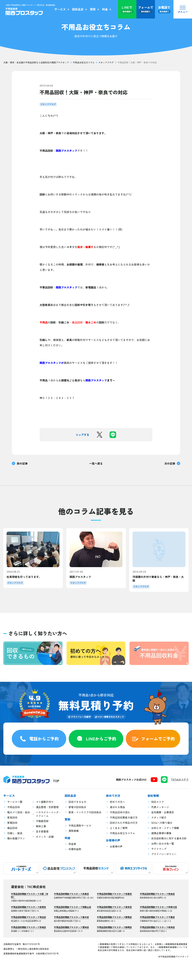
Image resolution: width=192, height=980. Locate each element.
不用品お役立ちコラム (84, 62)
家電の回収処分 (77, 807)
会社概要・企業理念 (163, 812)
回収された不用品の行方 (124, 823)
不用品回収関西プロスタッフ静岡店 (114, 927)
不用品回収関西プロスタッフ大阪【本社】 (30, 895)
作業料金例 (75, 849)
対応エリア (158, 802)
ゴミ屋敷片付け (45, 802)
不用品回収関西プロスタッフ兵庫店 (71, 894)
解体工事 (41, 826)
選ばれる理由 (117, 807)
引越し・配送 (15, 833)
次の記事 (172, 463)
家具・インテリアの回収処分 (85, 812)
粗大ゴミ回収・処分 (19, 812)
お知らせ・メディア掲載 (165, 828)
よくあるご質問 (119, 828)
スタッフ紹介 (159, 817)
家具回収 (12, 817)
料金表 (72, 844)
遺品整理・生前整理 (47, 807)
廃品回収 (12, 828)
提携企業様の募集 (161, 833)
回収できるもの (77, 802)
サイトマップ (159, 849)
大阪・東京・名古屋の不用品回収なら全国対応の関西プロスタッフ (36, 62)
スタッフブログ (106, 62)
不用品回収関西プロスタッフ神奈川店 (158, 907)
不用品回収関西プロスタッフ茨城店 (28, 927)
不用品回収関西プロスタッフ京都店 (114, 894)
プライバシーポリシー (164, 854)
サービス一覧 (15, 802)
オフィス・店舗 (45, 837)
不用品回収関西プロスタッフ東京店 (114, 907)
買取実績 (74, 831)
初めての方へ (117, 802)
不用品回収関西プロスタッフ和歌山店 (73, 907)
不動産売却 (42, 821)
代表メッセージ (160, 807)
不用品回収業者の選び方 (124, 817)
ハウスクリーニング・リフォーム (49, 814)
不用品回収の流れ (120, 812)
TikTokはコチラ (180, 779)
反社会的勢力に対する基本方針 (169, 838)
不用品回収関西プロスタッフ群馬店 (114, 917)
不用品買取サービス (80, 826)
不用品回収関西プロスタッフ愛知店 (71, 927)
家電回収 (12, 823)
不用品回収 (14, 807)
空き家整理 (42, 831)
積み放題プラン (16, 838)
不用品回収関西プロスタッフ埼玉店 (28, 917)
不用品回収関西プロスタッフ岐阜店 (157, 927)
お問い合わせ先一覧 (163, 844)
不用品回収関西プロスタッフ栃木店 (71, 917)
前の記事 (20, 463)
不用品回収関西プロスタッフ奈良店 (157, 894)
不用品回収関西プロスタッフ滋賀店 (28, 907)
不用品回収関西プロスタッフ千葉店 (157, 917)
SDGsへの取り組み (162, 823)
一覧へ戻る (96, 463)
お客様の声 (116, 846)
